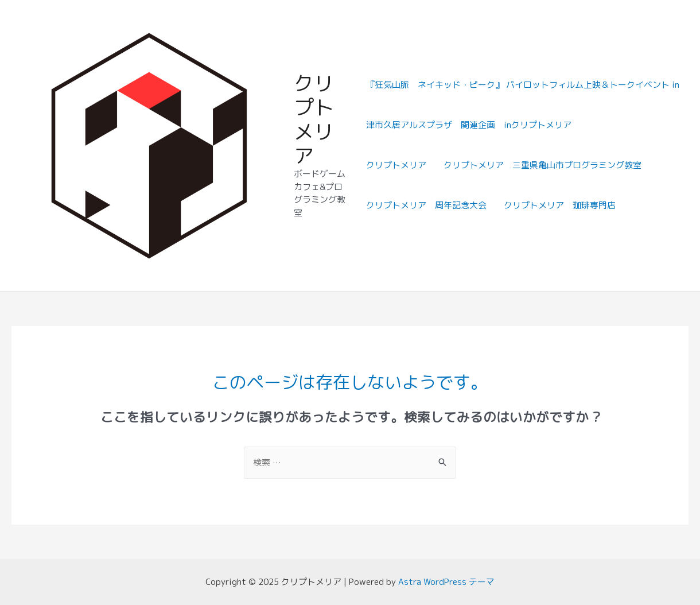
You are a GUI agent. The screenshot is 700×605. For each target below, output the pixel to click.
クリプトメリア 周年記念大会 (426, 206)
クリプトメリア (314, 120)
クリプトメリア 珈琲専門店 (560, 206)
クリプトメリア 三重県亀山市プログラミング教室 (542, 166)
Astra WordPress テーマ (446, 582)
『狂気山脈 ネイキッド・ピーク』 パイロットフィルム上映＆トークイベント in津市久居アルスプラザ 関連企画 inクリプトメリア (523, 105)
